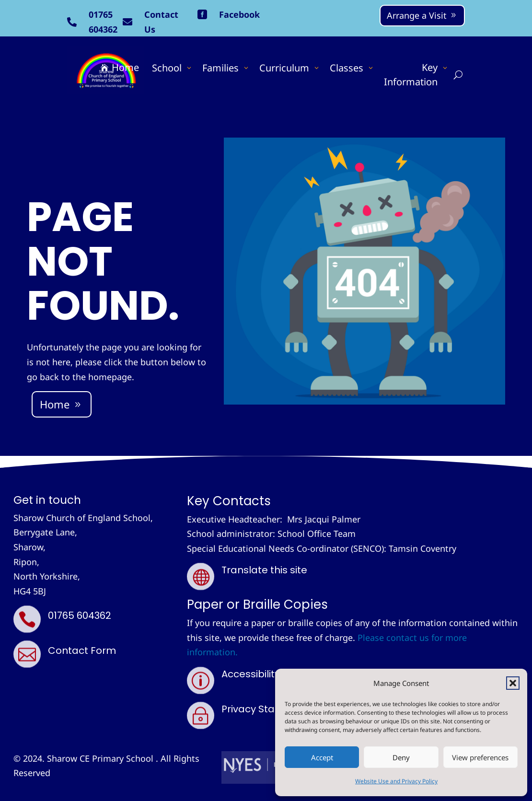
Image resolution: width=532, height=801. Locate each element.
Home (55, 404)
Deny (401, 757)
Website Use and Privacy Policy (396, 781)
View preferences (480, 757)
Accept (322, 757)
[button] (513, 683)
